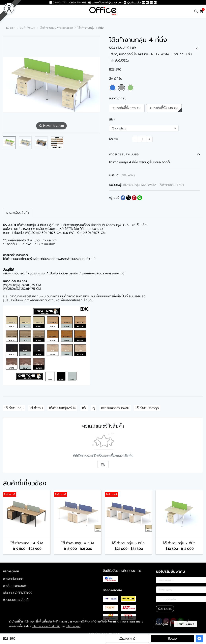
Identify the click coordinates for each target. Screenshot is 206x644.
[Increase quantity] (150, 139)
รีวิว (103, 464)
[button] (196, 11)
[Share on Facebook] (123, 198)
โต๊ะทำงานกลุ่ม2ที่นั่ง (62, 408)
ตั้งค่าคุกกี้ (162, 624)
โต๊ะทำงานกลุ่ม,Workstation (56, 28)
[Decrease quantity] (135, 139)
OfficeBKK (128, 175)
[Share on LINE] (140, 198)
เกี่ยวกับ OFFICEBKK (17, 593)
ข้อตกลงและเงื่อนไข (16, 600)
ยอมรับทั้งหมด (185, 624)
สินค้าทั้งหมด (28, 28)
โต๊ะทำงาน (36, 408)
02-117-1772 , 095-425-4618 (68, 2)
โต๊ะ (84, 408)
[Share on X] (129, 198)
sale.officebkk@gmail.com (107, 2)
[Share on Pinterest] (134, 198)
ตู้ (94, 408)
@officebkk (134, 2)
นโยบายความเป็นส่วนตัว (46, 626)
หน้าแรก (11, 28)
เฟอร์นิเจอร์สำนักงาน (115, 408)
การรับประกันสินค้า (15, 586)
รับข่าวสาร (165, 609)
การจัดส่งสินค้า (13, 579)
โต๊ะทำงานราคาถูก (147, 408)
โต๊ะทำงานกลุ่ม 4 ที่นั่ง (171, 185)
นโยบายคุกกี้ (73, 626)
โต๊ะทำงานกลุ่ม (14, 408)
